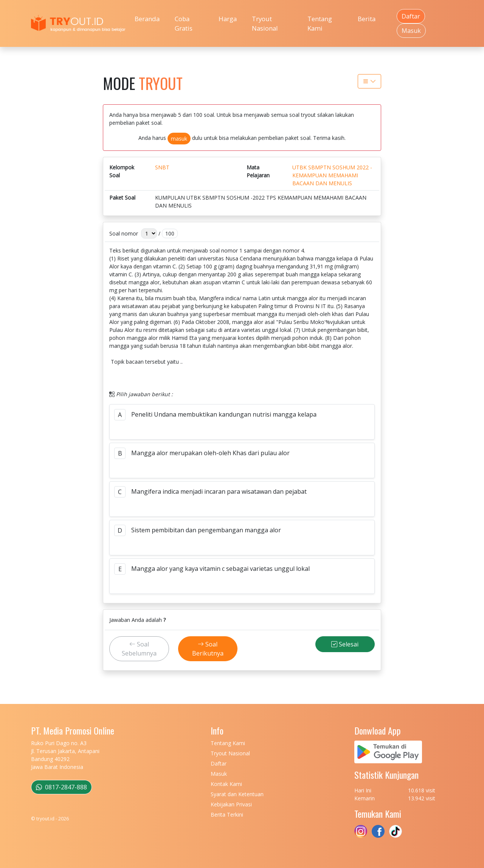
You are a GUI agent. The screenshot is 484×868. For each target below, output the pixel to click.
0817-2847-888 (61, 787)
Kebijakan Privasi (231, 804)
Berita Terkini (227, 815)
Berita (367, 19)
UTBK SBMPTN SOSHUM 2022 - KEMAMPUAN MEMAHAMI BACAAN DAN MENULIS (332, 175)
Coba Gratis (184, 23)
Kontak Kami (226, 784)
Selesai (345, 644)
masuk (179, 139)
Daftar (411, 16)
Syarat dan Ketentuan (237, 794)
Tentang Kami (320, 23)
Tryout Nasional (265, 23)
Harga (228, 19)
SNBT (162, 167)
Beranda (147, 19)
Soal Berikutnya (208, 649)
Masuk (411, 31)
